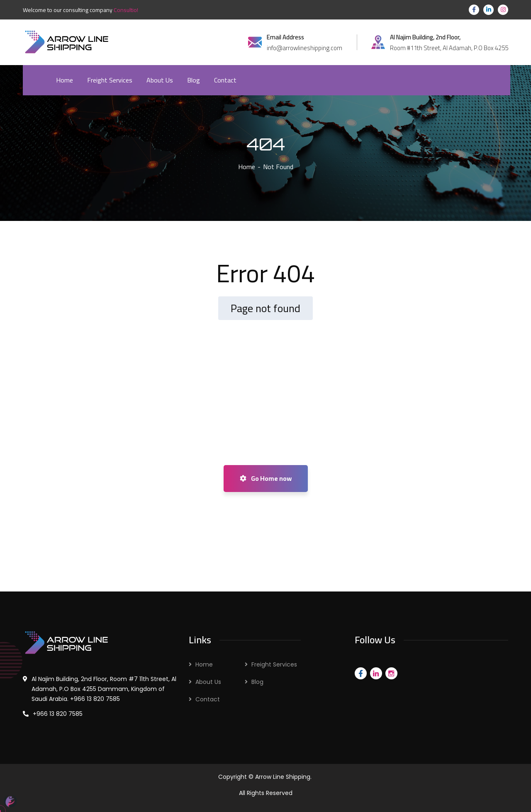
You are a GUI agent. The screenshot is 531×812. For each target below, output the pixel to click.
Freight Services (274, 664)
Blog (257, 682)
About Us (208, 682)
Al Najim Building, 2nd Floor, (425, 37)
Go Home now (266, 478)
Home (247, 167)
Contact (208, 699)
